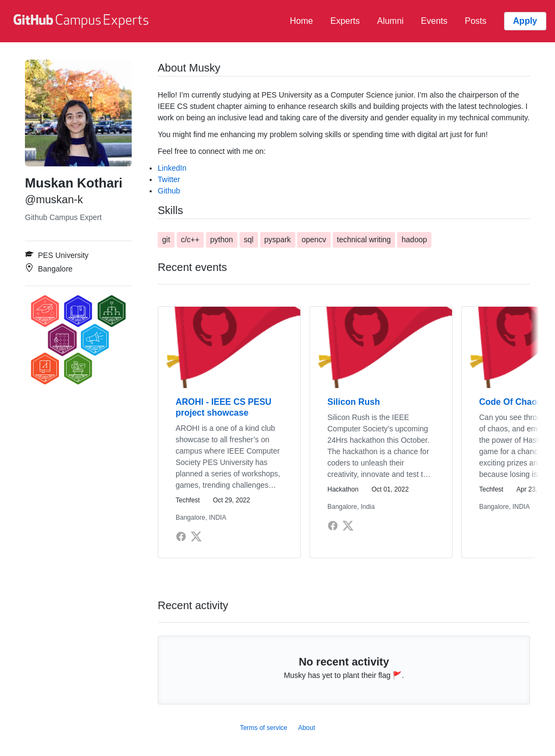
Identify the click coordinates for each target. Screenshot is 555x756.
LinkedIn (172, 168)
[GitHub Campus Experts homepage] (82, 21)
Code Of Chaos (511, 402)
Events (434, 21)
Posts (476, 21)
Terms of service (264, 728)
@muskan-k (54, 199)
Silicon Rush (354, 402)
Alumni (391, 21)
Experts (345, 21)
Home (302, 21)
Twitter (169, 179)
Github (169, 191)
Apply (525, 21)
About (306, 728)
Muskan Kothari (74, 183)
